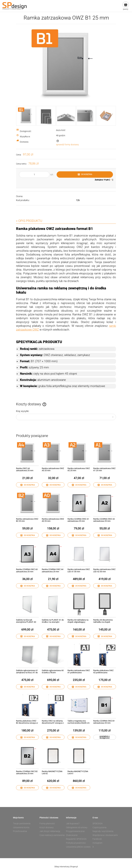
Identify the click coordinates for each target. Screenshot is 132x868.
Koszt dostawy (47, 827)
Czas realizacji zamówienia (52, 835)
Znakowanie (72, 835)
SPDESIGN (97, 824)
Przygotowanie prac (75, 831)
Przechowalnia (20, 831)
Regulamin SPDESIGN (76, 839)
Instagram (97, 843)
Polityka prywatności (76, 843)
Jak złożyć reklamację (50, 831)
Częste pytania (99, 827)
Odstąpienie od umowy (77, 827)
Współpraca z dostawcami (105, 835)
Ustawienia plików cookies (78, 847)
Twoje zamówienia (22, 824)
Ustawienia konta (21, 827)
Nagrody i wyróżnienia (103, 831)
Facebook (97, 839)
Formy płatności (47, 824)
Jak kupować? (73, 824)
